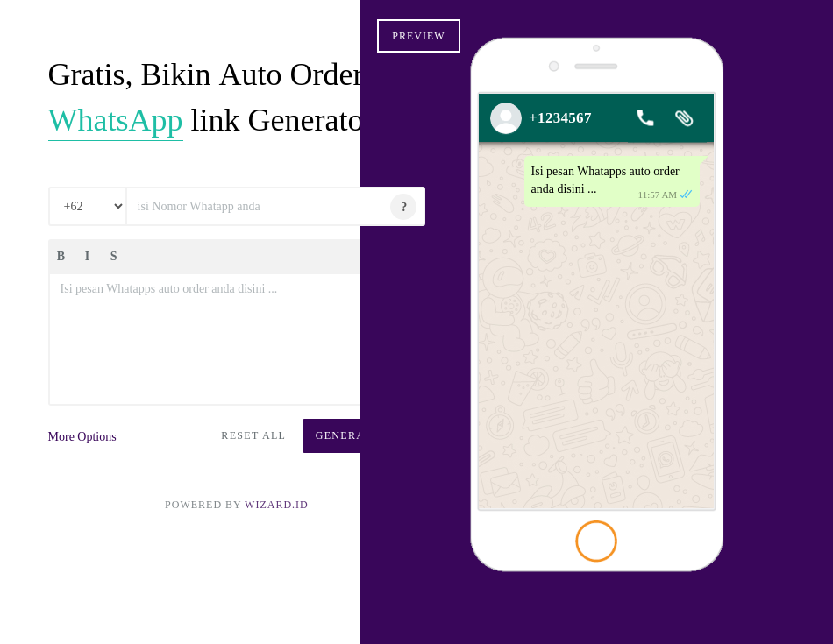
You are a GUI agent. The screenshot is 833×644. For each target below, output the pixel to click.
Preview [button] (475, 36)
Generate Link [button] (302, 529)
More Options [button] (87, 531)
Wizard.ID (249, 598)
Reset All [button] (192, 529)
